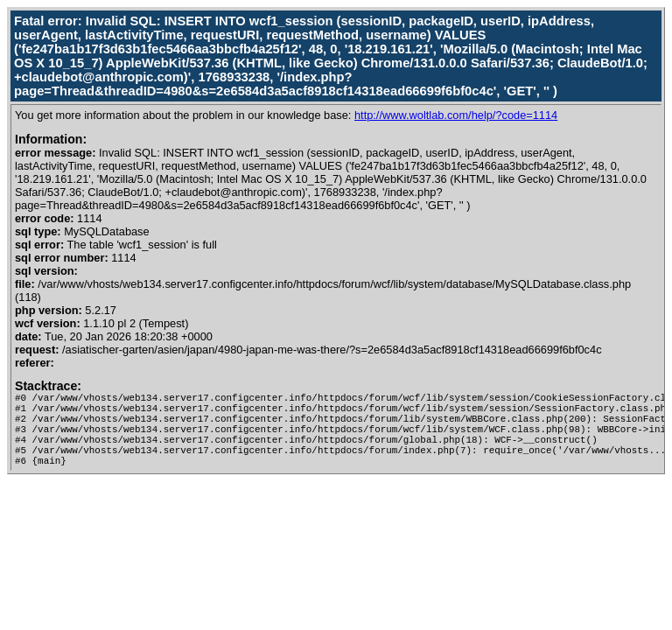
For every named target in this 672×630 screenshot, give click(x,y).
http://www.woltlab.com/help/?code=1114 (456, 115)
